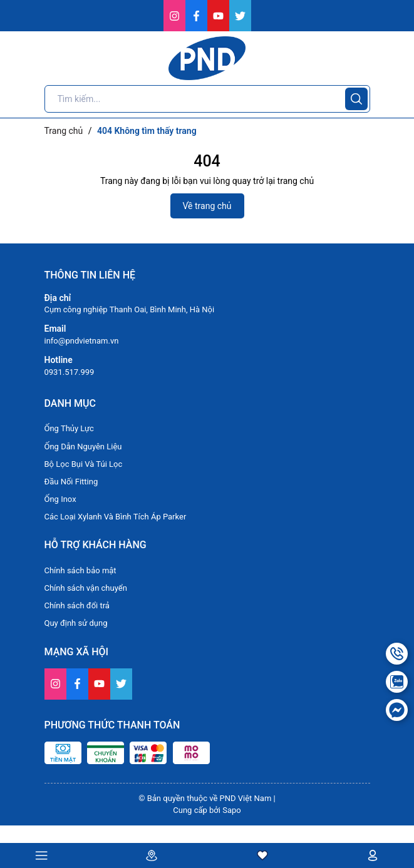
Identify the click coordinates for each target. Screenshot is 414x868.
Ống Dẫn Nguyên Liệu (83, 447)
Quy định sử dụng (76, 623)
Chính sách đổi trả (77, 605)
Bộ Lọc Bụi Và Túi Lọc (84, 464)
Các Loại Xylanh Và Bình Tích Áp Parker (116, 517)
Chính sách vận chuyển (86, 588)
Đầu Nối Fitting (71, 482)
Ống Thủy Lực (69, 428)
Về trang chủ (207, 206)
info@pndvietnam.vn (82, 341)
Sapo (232, 810)
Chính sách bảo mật (80, 570)
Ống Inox (60, 499)
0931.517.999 (70, 372)
